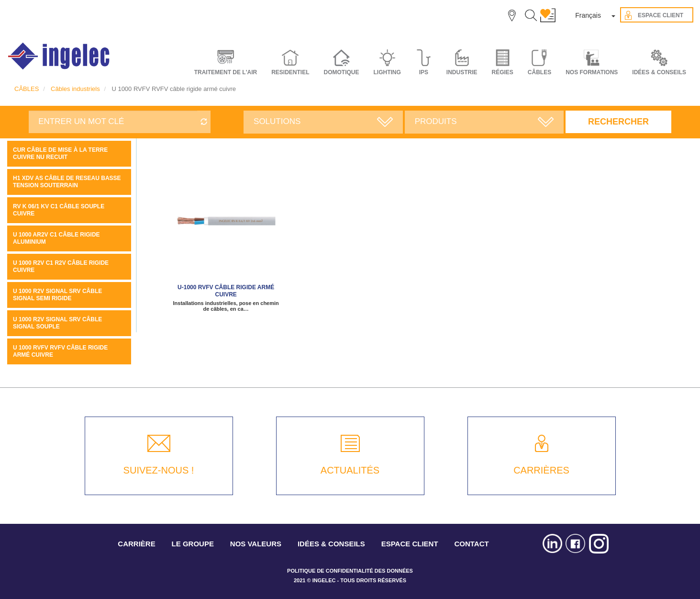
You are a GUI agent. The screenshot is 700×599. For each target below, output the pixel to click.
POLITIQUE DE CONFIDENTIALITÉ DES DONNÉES (350, 571)
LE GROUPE (193, 544)
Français (588, 15)
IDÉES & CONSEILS (659, 72)
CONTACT (471, 544)
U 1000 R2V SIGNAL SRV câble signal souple (57, 323)
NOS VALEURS (256, 544)
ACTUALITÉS (350, 470)
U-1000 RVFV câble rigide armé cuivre (226, 291)
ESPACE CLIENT (410, 544)
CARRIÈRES (541, 470)
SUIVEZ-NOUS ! (159, 470)
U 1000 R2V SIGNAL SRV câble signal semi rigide (57, 295)
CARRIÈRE (136, 544)
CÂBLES (27, 89)
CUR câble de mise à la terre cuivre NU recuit (60, 153)
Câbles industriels (75, 89)
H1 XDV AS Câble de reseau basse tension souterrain (67, 182)
